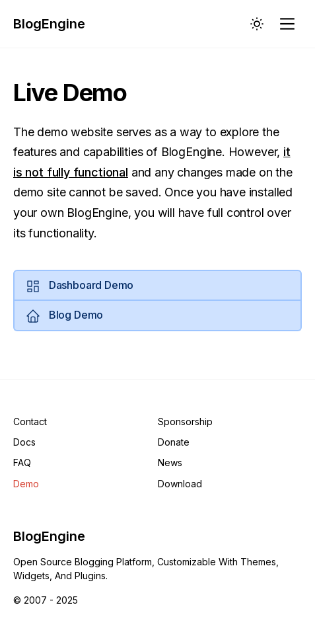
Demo (26, 484)
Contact (30, 422)
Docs (24, 442)
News (170, 463)
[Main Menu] (289, 24)
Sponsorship (185, 422)
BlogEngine (49, 24)
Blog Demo (64, 316)
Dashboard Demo (79, 286)
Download (180, 484)
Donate (174, 442)
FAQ (22, 463)
